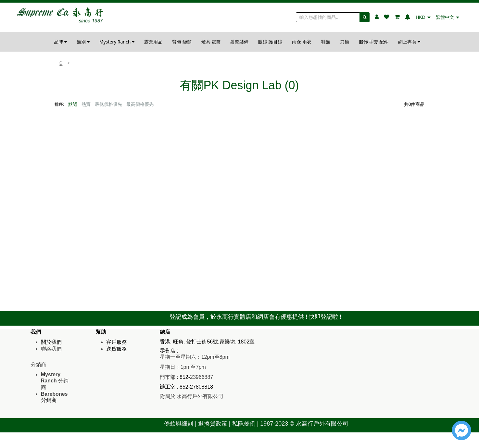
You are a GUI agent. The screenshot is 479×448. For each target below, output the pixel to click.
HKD (423, 17)
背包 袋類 (182, 42)
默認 (73, 104)
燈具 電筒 (211, 42)
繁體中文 (447, 17)
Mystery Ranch (117, 42)
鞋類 (326, 42)
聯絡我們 (51, 349)
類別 (83, 42)
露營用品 (153, 42)
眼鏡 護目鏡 (270, 42)
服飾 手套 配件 (374, 42)
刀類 (345, 42)
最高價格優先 (140, 104)
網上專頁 (409, 42)
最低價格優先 (108, 104)
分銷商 (55, 381)
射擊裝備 (239, 42)
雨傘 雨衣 (302, 42)
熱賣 (86, 104)
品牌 (60, 42)
